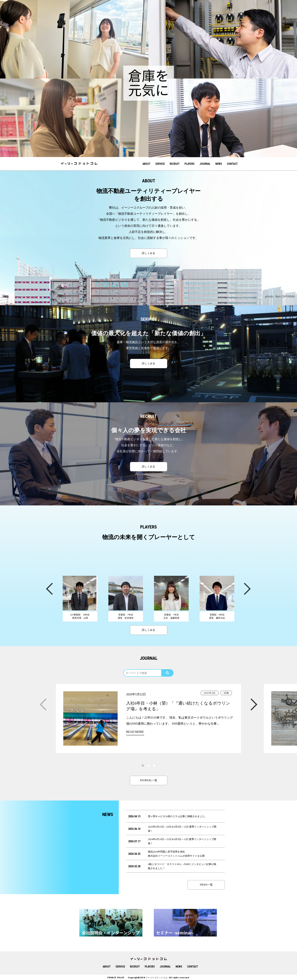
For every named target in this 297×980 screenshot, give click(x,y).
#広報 (226, 693)
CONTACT (232, 164)
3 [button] (154, 765)
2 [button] (148, 765)
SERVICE (160, 164)
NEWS (219, 164)
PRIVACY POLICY (116, 978)
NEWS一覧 (206, 885)
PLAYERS (190, 164)
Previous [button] (49, 588)
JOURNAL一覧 (148, 780)
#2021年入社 (210, 693)
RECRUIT (175, 164)
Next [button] (247, 588)
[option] (74, 39)
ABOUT (146, 164)
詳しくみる (148, 253)
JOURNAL (205, 164)
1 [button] (143, 765)
